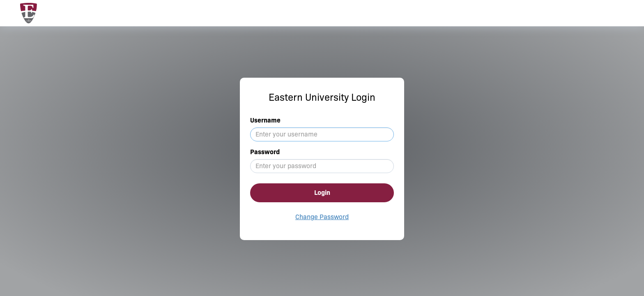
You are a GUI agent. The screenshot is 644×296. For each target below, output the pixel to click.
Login (322, 193)
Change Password (322, 217)
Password (265, 152)
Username (265, 120)
